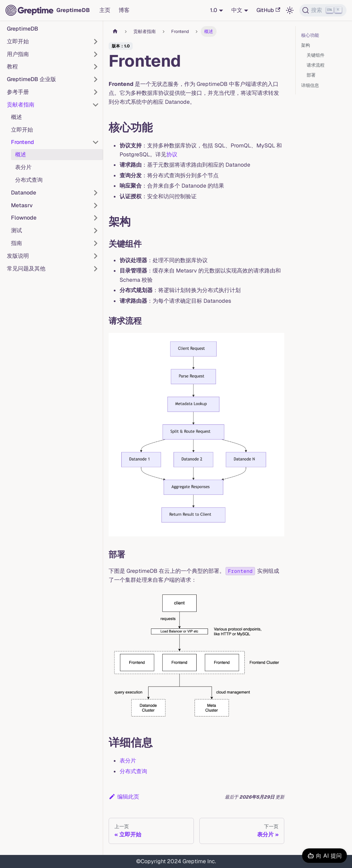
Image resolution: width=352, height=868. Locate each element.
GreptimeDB (23, 29)
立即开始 (22, 130)
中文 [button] (237, 10)
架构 (306, 45)
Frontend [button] (23, 142)
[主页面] (115, 31)
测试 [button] (16, 230)
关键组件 (316, 55)
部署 (311, 75)
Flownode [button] (24, 218)
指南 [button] (16, 243)
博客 (124, 10)
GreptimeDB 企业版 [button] (31, 79)
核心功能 (310, 35)
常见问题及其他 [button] (26, 269)
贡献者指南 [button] (21, 105)
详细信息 (310, 85)
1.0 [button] (214, 10)
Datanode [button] (24, 193)
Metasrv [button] (22, 205)
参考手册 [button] (18, 92)
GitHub (268, 10)
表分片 (23, 167)
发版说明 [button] (18, 256)
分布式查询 (29, 180)
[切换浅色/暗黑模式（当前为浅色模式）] (290, 10)
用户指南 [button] (18, 54)
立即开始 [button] (18, 41)
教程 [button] (12, 66)
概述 (16, 117)
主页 (105, 10)
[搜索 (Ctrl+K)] (323, 10)
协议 (172, 154)
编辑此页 (124, 797)
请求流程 (316, 65)
